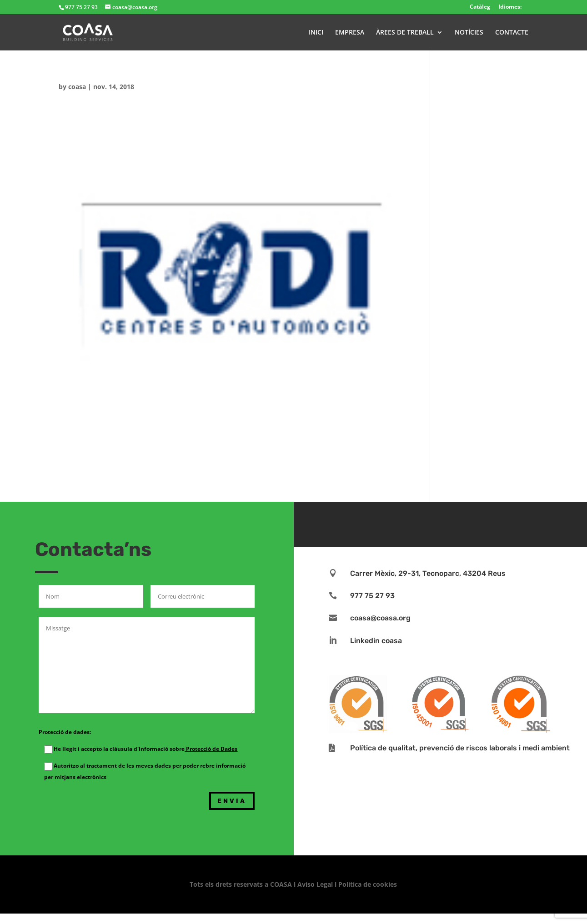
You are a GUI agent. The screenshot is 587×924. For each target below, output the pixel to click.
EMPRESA (350, 33)
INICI (316, 33)
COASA (282, 884)
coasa (77, 87)
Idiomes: (510, 7)
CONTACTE (512, 33)
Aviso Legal (315, 884)
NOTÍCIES (469, 33)
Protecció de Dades (211, 749)
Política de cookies (368, 884)
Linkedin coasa (376, 641)
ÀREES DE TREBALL (405, 33)
